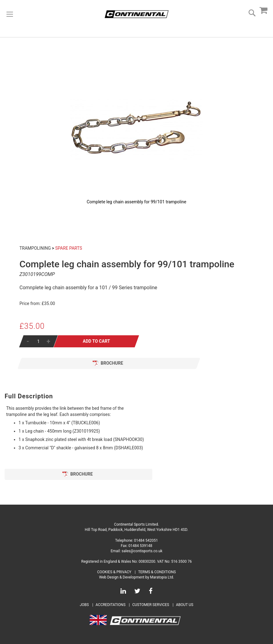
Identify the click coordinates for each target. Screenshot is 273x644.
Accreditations (111, 605)
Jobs (84, 605)
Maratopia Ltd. (162, 577)
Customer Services (151, 605)
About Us (185, 605)
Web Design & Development (122, 577)
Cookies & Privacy (114, 572)
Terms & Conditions (157, 572)
